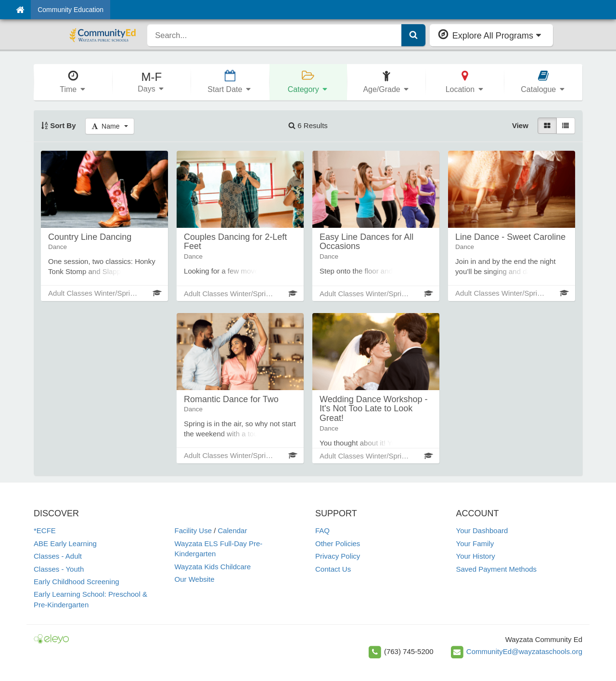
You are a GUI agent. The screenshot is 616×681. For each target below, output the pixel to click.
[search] (274, 35)
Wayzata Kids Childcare (213, 567)
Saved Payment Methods (497, 569)
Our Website (195, 579)
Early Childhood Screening (77, 582)
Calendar (233, 530)
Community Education (71, 10)
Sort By (58, 125)
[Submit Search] (413, 35)
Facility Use (193, 530)
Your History (476, 556)
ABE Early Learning (65, 543)
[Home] (20, 10)
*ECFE (45, 530)
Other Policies (338, 543)
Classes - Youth (59, 569)
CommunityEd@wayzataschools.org (524, 651)
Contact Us (333, 569)
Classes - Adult (58, 556)
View (520, 125)
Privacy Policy (338, 556)
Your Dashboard (482, 530)
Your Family (475, 543)
